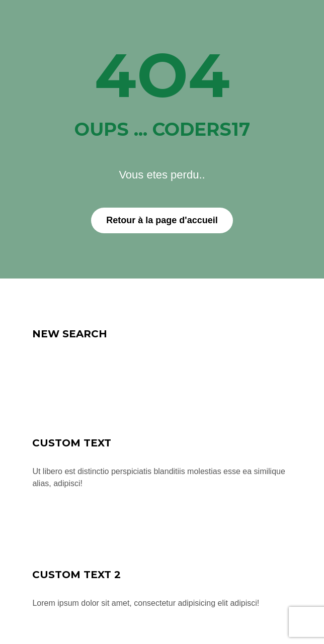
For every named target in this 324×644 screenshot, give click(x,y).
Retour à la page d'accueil (162, 220)
